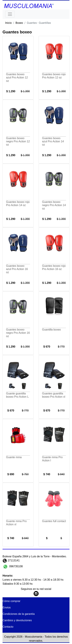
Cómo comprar (11, 601)
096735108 (16, 566)
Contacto (8, 627)
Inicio (8, 23)
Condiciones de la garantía (19, 614)
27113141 (13, 560)
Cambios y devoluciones (17, 620)
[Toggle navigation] (10, 14)
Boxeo (19, 23)
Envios (7, 607)
